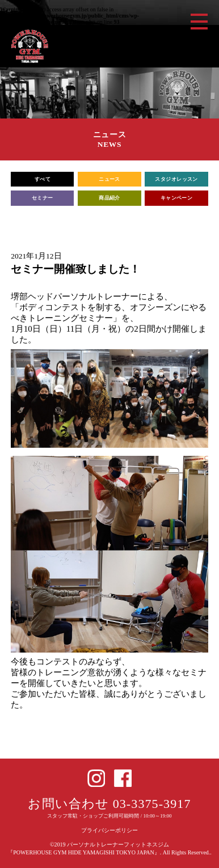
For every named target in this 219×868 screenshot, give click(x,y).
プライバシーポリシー (109, 830)
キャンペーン (177, 198)
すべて (43, 179)
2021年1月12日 (36, 256)
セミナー (43, 198)
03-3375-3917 (152, 804)
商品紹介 (109, 198)
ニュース (109, 179)
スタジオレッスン (176, 179)
